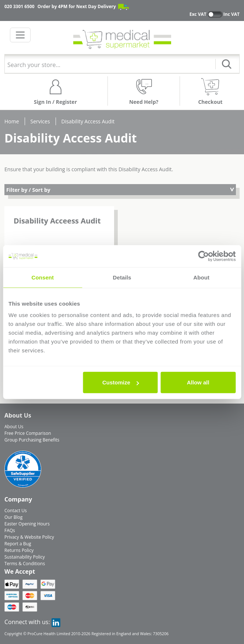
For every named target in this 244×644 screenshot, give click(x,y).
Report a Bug (18, 544)
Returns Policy (19, 550)
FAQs (10, 530)
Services (40, 121)
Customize (121, 382)
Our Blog (13, 517)
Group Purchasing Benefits (32, 440)
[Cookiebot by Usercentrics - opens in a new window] (203, 256)
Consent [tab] (43, 277)
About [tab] (201, 277)
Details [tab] (122, 277)
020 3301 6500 (20, 6)
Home (12, 121)
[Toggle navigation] (20, 35)
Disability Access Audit (88, 121)
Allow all (198, 382)
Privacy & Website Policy (29, 537)
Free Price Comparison (28, 433)
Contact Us (16, 511)
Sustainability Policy (25, 557)
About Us (14, 427)
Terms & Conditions (25, 564)
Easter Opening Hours (27, 524)
